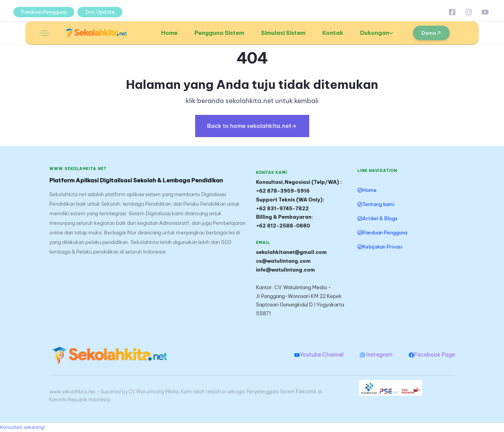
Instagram (376, 355)
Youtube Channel (319, 355)
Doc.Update (100, 12)
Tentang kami (376, 204)
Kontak (333, 33)
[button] (45, 33)
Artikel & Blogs (378, 218)
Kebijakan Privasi (380, 247)
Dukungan (377, 33)
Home (169, 33)
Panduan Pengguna (44, 12)
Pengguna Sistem (219, 33)
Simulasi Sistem (283, 33)
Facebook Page (432, 355)
